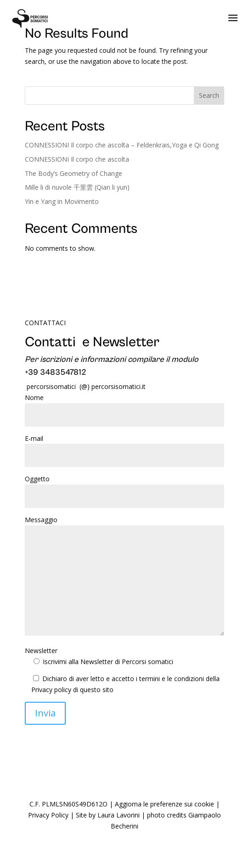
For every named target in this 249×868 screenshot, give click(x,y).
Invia (45, 713)
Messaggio (124, 576)
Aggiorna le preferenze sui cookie (164, 804)
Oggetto (124, 488)
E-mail (124, 447)
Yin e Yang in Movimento (62, 201)
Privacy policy (51, 690)
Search (209, 95)
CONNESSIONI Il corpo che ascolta (77, 159)
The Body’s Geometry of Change (74, 173)
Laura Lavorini (119, 815)
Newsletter (99, 656)
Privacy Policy (48, 815)
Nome (124, 406)
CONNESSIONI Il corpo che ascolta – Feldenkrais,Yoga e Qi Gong (122, 145)
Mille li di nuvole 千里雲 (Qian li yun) (77, 187)
